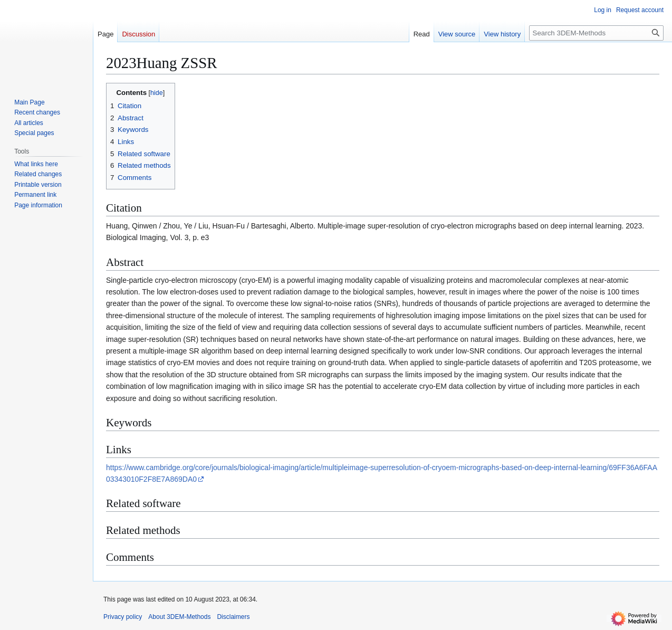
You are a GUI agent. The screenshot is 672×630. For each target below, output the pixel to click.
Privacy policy (123, 617)
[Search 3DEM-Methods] (596, 33)
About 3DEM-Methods (179, 617)
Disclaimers (233, 617)
